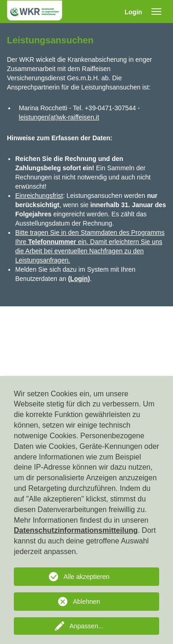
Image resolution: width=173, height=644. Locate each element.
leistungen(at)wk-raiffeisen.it (59, 117)
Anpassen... (87, 626)
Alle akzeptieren (87, 577)
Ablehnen (86, 602)
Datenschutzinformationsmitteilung (76, 530)
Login (133, 12)
